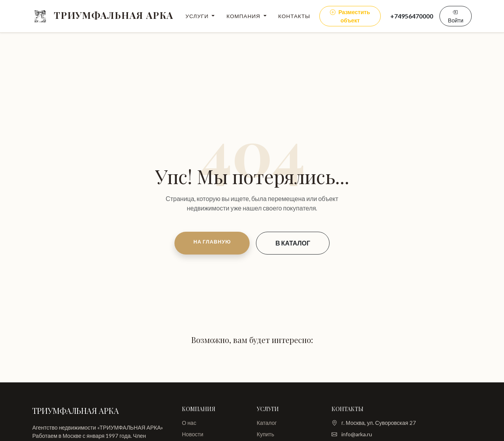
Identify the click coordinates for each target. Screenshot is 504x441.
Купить (265, 434)
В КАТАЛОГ (293, 243)
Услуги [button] (198, 16)
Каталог (267, 423)
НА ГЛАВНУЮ (212, 242)
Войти (456, 16)
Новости (193, 434)
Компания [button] (244, 16)
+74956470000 (412, 16)
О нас (189, 423)
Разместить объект (350, 16)
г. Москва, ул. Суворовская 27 (379, 423)
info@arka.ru (357, 434)
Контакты (294, 16)
